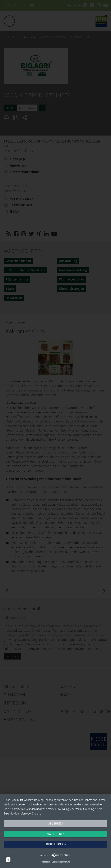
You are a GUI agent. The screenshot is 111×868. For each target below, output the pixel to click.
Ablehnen (55, 824)
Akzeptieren (55, 834)
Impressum (46, 862)
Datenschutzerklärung (61, 862)
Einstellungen (55, 844)
